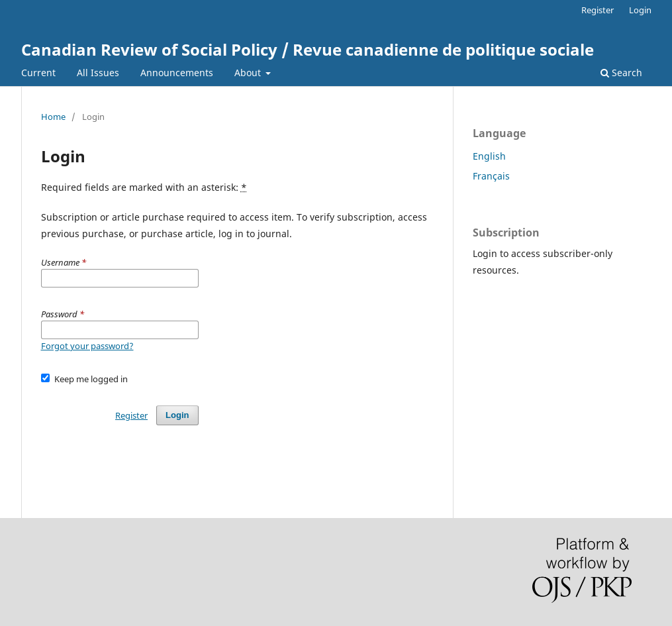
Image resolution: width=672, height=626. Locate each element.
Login (640, 10)
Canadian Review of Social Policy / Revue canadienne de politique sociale (308, 49)
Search (621, 73)
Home (53, 117)
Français (491, 176)
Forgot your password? (87, 346)
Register (598, 10)
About (249, 73)
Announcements (177, 73)
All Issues (98, 73)
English (489, 156)
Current (38, 73)
